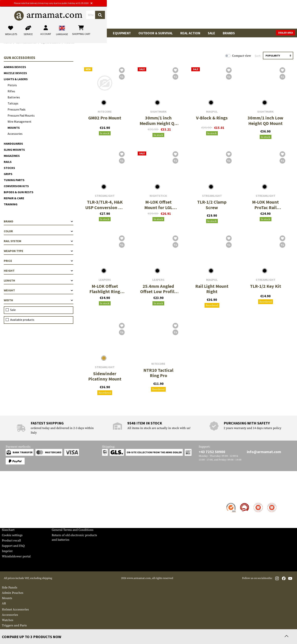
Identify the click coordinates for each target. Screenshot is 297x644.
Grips (8, 174)
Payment (8, 514)
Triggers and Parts (14, 625)
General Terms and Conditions (73, 530)
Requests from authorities (69, 514)
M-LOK (7, 631)
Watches (8, 620)
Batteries (14, 97)
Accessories (15, 134)
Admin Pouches (13, 593)
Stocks (9, 168)
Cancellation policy (65, 525)
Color (39, 231)
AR (4, 603)
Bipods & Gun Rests (19, 192)
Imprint (7, 551)
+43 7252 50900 (212, 452)
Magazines (12, 156)
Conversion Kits (16, 186)
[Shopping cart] (271, 16)
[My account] (236, 16)
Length (39, 280)
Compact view (242, 56)
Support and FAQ (13, 546)
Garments (66, 33)
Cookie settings (12, 535)
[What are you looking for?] (133, 16)
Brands (229, 33)
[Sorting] (278, 56)
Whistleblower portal (16, 556)
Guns (10, 33)
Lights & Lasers (16, 79)
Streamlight (105, 196)
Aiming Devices (15, 67)
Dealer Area (286, 33)
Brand (39, 221)
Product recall (11, 540)
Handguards (13, 144)
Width (39, 300)
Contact (7, 503)
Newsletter (9, 525)
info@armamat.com (264, 452)
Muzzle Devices (15, 73)
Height (39, 271)
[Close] (187, 3)
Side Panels (10, 588)
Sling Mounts (14, 150)
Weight (39, 290)
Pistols (12, 85)
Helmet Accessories (15, 609)
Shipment (8, 509)
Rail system (39, 241)
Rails (8, 162)
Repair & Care (14, 198)
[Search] (185, 16)
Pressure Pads (17, 109)
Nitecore (105, 112)
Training (11, 204)
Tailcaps (13, 103)
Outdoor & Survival (156, 33)
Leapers (105, 280)
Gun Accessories (36, 33)
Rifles (11, 91)
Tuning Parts (14, 180)
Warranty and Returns (17, 519)
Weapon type (39, 251)
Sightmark (158, 112)
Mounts (14, 128)
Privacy (57, 519)
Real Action (190, 33)
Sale (211, 33)
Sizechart (8, 530)
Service (9, 496)
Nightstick (158, 196)
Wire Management (20, 122)
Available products (22, 320)
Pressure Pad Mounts (21, 115)
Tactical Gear (94, 33)
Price (39, 261)
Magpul (212, 112)
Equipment (122, 33)
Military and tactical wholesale (73, 509)
